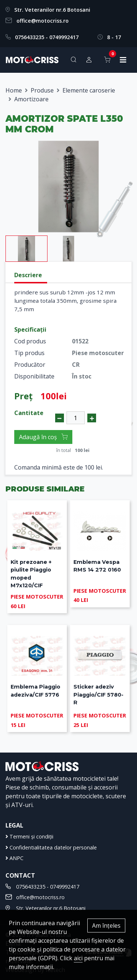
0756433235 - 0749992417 (47, 37)
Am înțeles (106, 926)
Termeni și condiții (29, 836)
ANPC (14, 858)
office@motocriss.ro (43, 21)
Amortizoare (31, 99)
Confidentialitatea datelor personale (51, 847)
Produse (42, 90)
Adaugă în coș (43, 437)
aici (78, 958)
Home (14, 90)
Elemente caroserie (89, 90)
